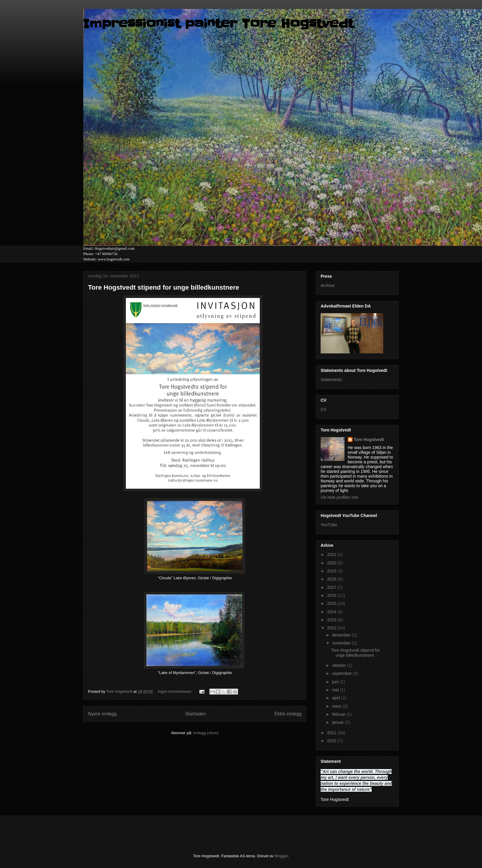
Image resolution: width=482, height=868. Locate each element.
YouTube (329, 525)
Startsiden (195, 714)
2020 (332, 563)
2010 (332, 741)
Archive (328, 285)
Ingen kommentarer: (176, 691)
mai (336, 690)
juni (336, 682)
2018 (332, 579)
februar (339, 714)
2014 (332, 612)
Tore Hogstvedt (369, 440)
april (336, 698)
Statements (331, 380)
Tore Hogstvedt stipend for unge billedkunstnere (164, 287)
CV (323, 409)
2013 (332, 620)
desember (342, 635)
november (342, 643)
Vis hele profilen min (339, 497)
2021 (332, 555)
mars (337, 706)
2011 (332, 733)
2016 (332, 595)
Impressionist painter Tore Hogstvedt (218, 24)
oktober (340, 665)
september (342, 673)
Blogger (281, 856)
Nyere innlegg (102, 714)
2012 (332, 628)
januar (338, 722)
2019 (332, 571)
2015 (332, 603)
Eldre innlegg (288, 714)
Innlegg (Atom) (206, 733)
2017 (332, 587)
